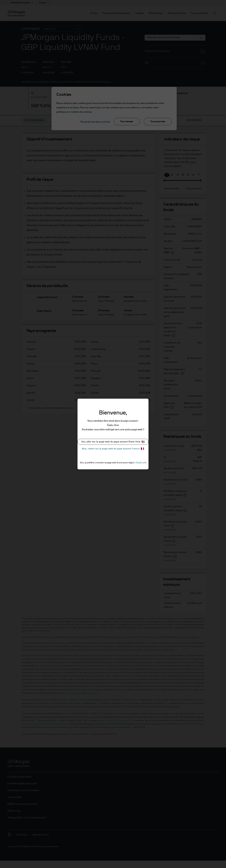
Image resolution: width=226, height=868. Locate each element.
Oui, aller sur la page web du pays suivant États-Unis (113, 442)
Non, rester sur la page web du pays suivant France (113, 449)
